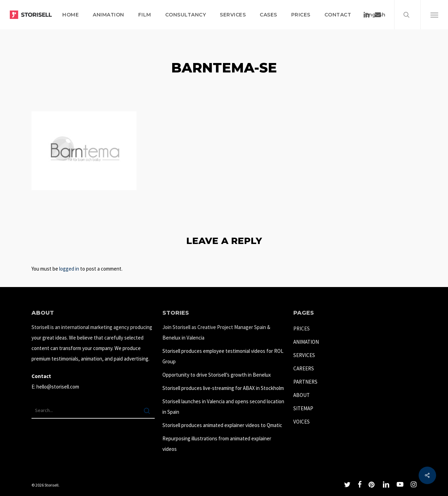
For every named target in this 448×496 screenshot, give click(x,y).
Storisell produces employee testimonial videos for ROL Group (223, 356)
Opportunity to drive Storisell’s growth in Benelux (217, 375)
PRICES (302, 329)
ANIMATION (306, 342)
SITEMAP (303, 408)
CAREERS (304, 368)
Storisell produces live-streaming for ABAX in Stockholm (223, 388)
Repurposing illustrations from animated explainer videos (217, 444)
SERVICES (304, 355)
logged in (69, 269)
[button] (434, 15)
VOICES (302, 422)
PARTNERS (305, 382)
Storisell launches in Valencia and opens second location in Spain (223, 407)
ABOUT (302, 395)
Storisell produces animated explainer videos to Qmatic (222, 425)
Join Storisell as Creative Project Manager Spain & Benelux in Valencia (216, 332)
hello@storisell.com (58, 387)
